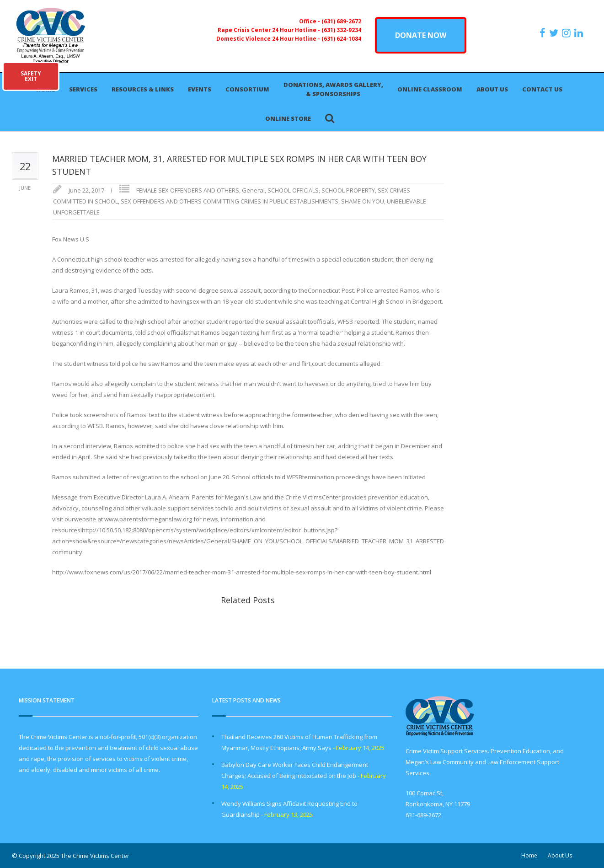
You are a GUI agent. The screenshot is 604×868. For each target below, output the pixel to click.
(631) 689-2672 (341, 21)
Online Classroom (430, 89)
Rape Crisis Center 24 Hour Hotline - (270, 30)
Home (529, 855)
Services (83, 89)
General (253, 190)
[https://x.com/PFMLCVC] (555, 33)
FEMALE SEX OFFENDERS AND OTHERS (188, 190)
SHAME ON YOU (363, 201)
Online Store (288, 118)
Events (200, 89)
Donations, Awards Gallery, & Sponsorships (333, 89)
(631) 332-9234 (341, 30)
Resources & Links (143, 89)
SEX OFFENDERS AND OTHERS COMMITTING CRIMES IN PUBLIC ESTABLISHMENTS (230, 201)
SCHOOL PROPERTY (348, 190)
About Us (492, 89)
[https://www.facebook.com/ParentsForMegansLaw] (544, 33)
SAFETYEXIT (31, 76)
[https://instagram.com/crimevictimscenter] (567, 33)
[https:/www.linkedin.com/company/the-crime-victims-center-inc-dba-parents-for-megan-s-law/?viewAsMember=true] (580, 33)
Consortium (247, 89)
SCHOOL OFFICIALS (293, 190)
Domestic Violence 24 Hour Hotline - (269, 38)
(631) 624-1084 (341, 38)
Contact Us (542, 89)
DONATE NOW (421, 35)
